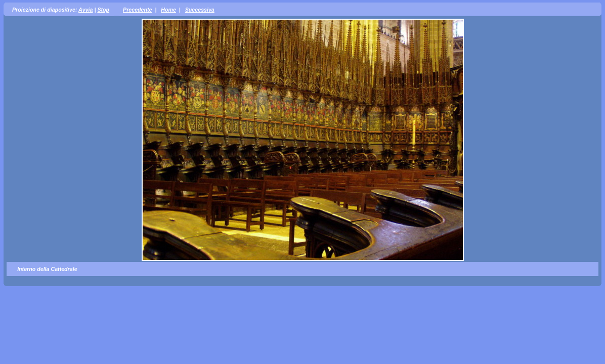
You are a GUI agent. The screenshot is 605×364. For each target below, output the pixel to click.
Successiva (200, 10)
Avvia (85, 10)
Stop (103, 10)
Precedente (137, 10)
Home (168, 10)
